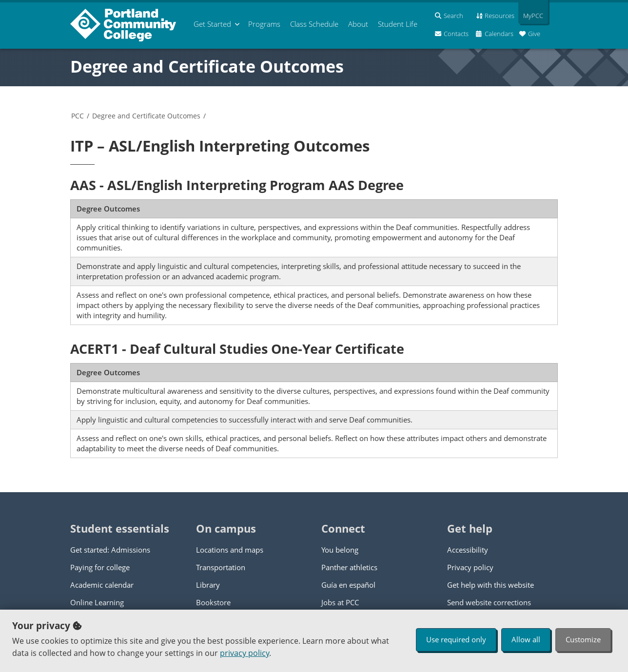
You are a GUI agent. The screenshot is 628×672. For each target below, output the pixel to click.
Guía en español (348, 585)
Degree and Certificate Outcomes (207, 66)
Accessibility (468, 550)
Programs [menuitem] (264, 24)
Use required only (456, 639)
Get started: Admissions (110, 550)
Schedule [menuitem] (314, 24)
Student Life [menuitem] (398, 24)
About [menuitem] (358, 24)
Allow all (526, 639)
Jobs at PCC (340, 602)
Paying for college (100, 567)
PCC (78, 116)
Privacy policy (470, 567)
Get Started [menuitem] (212, 24)
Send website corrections (489, 602)
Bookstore (213, 602)
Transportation (221, 567)
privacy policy (245, 653)
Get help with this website (491, 585)
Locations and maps (230, 550)
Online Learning (97, 602)
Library (208, 585)
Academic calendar (102, 585)
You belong (340, 550)
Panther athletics (349, 567)
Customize (583, 639)
